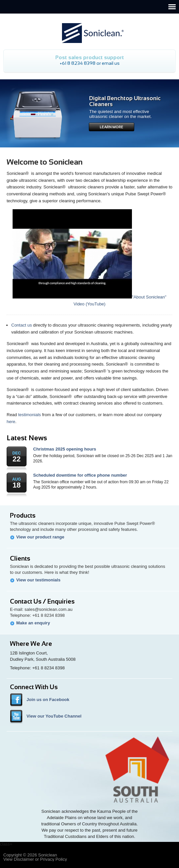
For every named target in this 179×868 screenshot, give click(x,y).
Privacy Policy (54, 859)
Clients (20, 558)
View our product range (40, 537)
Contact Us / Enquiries (42, 601)
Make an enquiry (33, 623)
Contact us (22, 325)
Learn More (112, 127)
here (11, 422)
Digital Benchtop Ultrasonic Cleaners (125, 101)
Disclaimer (24, 859)
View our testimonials (38, 580)
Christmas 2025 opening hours (65, 449)
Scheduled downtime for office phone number (80, 475)
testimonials (30, 415)
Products (23, 515)
